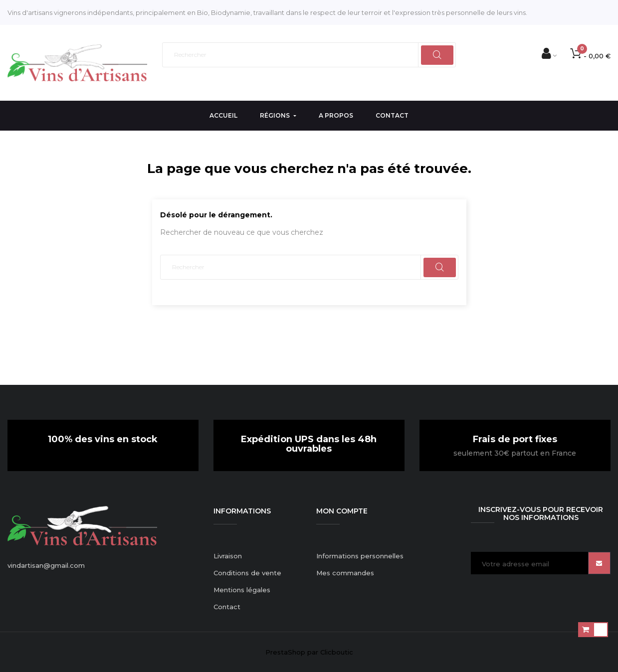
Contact (227, 607)
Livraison (228, 556)
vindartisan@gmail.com (46, 565)
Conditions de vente (247, 573)
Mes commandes (345, 573)
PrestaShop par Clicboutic (309, 652)
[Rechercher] (309, 55)
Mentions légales (242, 590)
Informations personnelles (360, 556)
